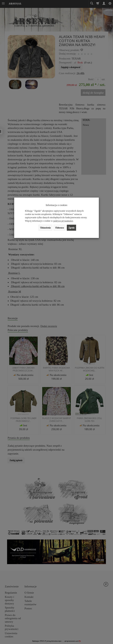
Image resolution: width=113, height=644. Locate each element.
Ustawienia (43, 228)
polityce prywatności (63, 221)
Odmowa (60, 228)
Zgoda (74, 228)
